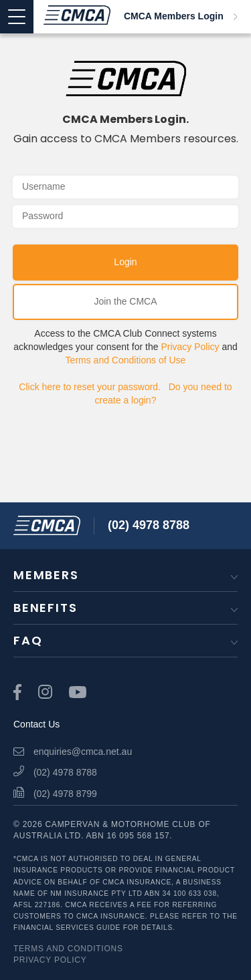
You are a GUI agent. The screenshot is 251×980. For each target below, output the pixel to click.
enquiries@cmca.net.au (73, 752)
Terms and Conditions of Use (126, 360)
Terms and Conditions (68, 949)
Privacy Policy (190, 347)
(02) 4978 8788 (149, 525)
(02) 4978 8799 (55, 794)
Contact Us (36, 724)
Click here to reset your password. (90, 387)
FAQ (28, 640)
